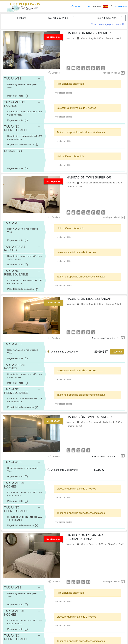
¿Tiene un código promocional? (107, 24)
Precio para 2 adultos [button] (104, 338)
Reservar (117, 352)
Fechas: (21, 18)
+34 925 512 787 (80, 6)
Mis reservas (120, 6)
